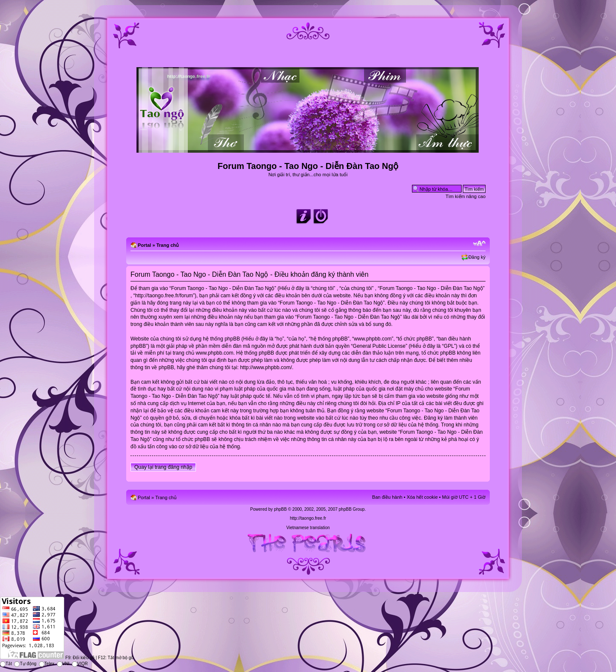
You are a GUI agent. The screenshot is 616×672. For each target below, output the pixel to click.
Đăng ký (477, 257)
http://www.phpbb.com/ (266, 367)
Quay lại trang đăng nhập (163, 467)
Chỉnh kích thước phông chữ (479, 243)
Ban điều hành (387, 497)
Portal (144, 245)
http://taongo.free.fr (308, 518)
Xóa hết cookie (422, 497)
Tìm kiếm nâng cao (466, 196)
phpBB (280, 509)
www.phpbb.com (214, 353)
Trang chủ (167, 245)
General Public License (379, 346)
